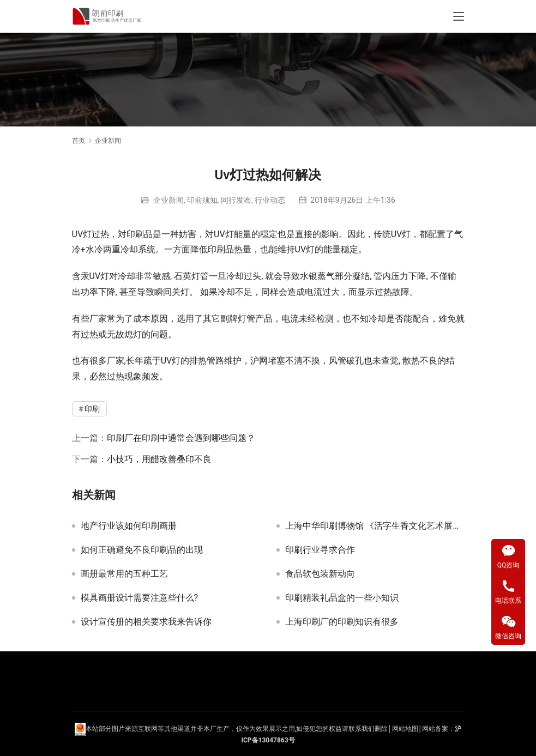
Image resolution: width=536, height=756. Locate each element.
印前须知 (202, 200)
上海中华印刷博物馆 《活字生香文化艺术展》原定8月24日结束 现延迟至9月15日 (375, 526)
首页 (79, 141)
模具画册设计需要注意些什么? (140, 598)
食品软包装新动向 (320, 574)
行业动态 (270, 200)
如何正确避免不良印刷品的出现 (142, 550)
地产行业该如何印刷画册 (129, 526)
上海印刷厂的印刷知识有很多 (342, 622)
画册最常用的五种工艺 (124, 574)
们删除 (378, 729)
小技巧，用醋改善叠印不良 (159, 459)
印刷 (135, 234)
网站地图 (405, 729)
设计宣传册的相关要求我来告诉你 (146, 622)
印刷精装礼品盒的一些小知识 (342, 598)
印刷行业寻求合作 (320, 550)
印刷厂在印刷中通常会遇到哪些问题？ (181, 438)
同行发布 (236, 200)
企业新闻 (168, 200)
